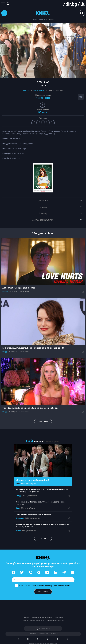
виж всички (43, 538)
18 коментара (24, 352)
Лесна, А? (51, 20)
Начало (34, 20)
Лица (18, 484)
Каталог (42, 20)
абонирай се (43, 592)
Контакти (36, 618)
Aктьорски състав (43, 220)
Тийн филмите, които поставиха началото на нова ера (30, 408)
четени (38, 441)
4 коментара (24, 412)
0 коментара (24, 292)
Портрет (20, 518)
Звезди (5, 352)
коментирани (52, 441)
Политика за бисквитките (54, 620)
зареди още (43, 421)
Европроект (59, 618)
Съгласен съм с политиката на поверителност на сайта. (45, 586)
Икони (19, 531)
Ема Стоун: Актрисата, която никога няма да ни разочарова (33, 348)
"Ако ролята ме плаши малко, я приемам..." (35, 514)
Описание (43, 201)
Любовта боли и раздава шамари (19, 288)
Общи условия (47, 618)
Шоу (18, 508)
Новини (5, 292)
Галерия (43, 207)
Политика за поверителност (32, 620)
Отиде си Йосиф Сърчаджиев (33, 480)
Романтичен (38, 90)
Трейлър (43, 213)
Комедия (27, 90)
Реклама (26, 618)
